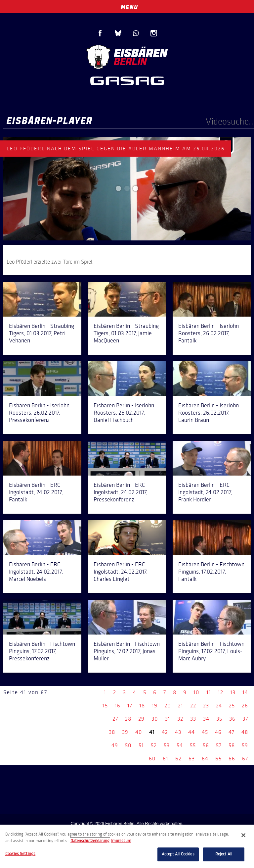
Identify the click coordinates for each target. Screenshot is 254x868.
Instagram (154, 33)
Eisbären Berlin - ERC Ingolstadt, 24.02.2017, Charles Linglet (121, 572)
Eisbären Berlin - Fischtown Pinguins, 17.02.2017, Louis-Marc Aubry (211, 651)
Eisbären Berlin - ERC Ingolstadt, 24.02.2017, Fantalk (36, 492)
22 (193, 706)
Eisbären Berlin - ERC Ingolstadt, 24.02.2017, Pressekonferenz (121, 492)
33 (193, 719)
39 (125, 732)
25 (232, 706)
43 (178, 732)
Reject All (224, 854)
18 (142, 706)
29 (141, 719)
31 (168, 719)
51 (141, 745)
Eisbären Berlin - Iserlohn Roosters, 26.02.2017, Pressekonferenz (39, 413)
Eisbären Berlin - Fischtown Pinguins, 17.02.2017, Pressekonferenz (42, 651)
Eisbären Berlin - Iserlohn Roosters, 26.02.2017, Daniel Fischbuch (124, 413)
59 (245, 745)
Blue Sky (118, 33)
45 (205, 732)
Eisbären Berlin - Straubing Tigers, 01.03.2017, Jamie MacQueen (126, 333)
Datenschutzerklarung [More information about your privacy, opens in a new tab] (90, 841)
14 (245, 692)
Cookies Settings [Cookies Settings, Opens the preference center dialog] (20, 854)
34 (206, 719)
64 (205, 759)
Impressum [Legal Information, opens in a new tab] (121, 841)
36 (232, 719)
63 (192, 759)
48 (245, 732)
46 (218, 732)
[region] (127, 846)
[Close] (243, 835)
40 (139, 732)
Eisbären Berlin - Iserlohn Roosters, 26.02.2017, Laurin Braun (209, 413)
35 (219, 719)
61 (166, 759)
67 (245, 759)
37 (245, 719)
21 (181, 706)
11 (209, 692)
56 (206, 745)
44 (191, 732)
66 (232, 759)
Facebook (100, 33)
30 (155, 719)
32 (180, 719)
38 (112, 732)
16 (118, 706)
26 (245, 706)
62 (178, 759)
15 (105, 706)
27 (115, 719)
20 (168, 706)
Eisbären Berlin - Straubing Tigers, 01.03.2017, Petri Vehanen (42, 333)
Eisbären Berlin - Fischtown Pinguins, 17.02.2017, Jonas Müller (127, 651)
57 (219, 745)
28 (128, 719)
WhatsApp (136, 33)
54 (180, 745)
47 (232, 732)
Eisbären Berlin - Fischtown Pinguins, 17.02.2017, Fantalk (211, 572)
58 (232, 745)
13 (233, 692)
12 (221, 692)
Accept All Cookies (178, 854)
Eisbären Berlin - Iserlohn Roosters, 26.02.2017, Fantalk (209, 333)
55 (193, 745)
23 (206, 706)
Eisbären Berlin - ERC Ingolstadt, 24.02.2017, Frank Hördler (205, 492)
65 (218, 759)
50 (128, 745)
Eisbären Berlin (127, 56)
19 (155, 706)
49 (115, 745)
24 (219, 706)
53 (167, 745)
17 (130, 706)
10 (196, 692)
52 (154, 745)
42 (165, 732)
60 (152, 759)
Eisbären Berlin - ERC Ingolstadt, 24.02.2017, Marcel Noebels (36, 572)
